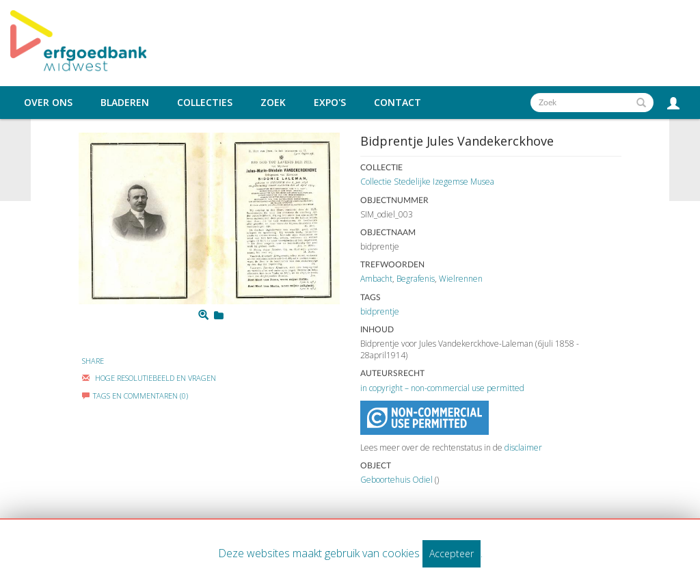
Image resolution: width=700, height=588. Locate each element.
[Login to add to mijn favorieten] (219, 315)
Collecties (205, 103)
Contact (398, 103)
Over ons (48, 103)
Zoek (273, 103)
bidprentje (380, 311)
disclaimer (523, 447)
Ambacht (376, 279)
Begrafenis (416, 279)
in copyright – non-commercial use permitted (442, 388)
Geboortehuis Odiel (396, 480)
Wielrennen (461, 279)
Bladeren (125, 103)
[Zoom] (203, 315)
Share (93, 361)
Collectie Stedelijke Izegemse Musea (427, 182)
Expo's (330, 103)
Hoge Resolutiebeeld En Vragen (149, 378)
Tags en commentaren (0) (135, 396)
